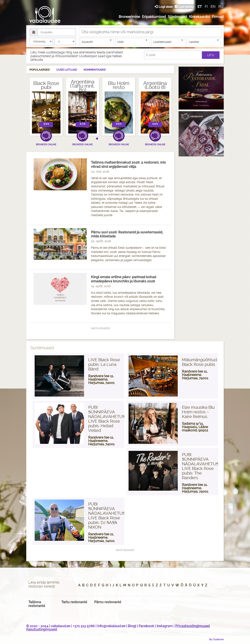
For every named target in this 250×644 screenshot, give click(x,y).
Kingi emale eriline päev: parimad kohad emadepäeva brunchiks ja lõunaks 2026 (124, 279)
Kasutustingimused (42, 629)
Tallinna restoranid (37, 604)
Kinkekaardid (199, 17)
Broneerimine (129, 17)
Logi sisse (164, 7)
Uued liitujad (67, 70)
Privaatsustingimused (192, 626)
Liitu (211, 55)
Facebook (146, 626)
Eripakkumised (154, 17)
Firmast (218, 17)
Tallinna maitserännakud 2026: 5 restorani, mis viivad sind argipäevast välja (128, 164)
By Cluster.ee (216, 639)
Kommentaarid (95, 70)
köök (132, 42)
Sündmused (177, 17)
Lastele (204, 42)
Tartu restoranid (74, 602)
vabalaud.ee (61, 626)
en (213, 7)
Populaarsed (39, 70)
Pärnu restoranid (108, 602)
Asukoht (97, 42)
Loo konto (184, 7)
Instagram (165, 626)
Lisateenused (168, 42)
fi (206, 7)
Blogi (132, 626)
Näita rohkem (100, 328)
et (200, 7)
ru (221, 7)
